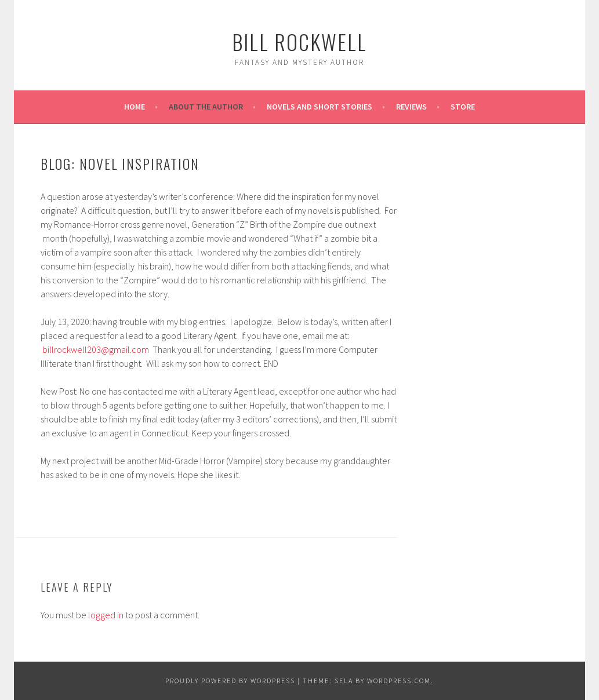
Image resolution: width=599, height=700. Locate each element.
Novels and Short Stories (320, 107)
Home (135, 107)
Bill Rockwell (299, 41)
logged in (106, 615)
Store (463, 107)
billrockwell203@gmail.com (96, 349)
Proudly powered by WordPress (230, 681)
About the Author (206, 107)
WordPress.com (399, 681)
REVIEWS (411, 107)
